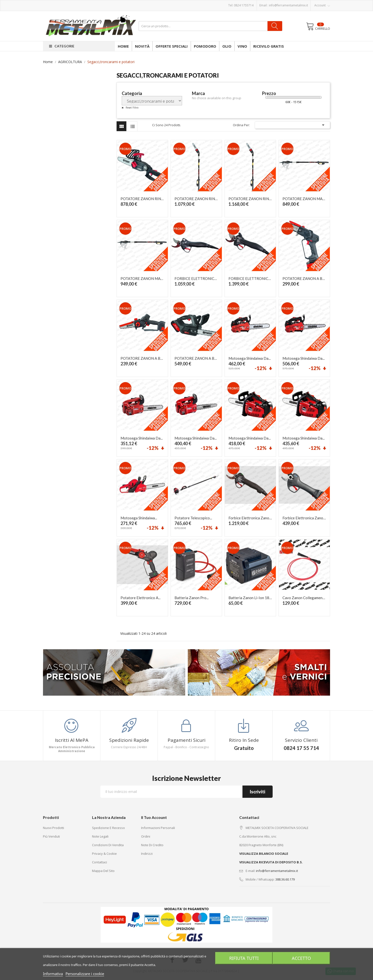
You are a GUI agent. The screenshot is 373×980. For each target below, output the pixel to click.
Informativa (53, 974)
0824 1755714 (244, 5)
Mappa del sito (103, 871)
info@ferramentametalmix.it (288, 5)
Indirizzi (147, 854)
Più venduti (51, 836)
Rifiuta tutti (243, 958)
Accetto (302, 958)
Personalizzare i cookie (85, 974)
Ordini (146, 836)
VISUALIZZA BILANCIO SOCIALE (264, 854)
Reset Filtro (132, 108)
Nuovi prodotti (53, 828)
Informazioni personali (158, 828)
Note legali (100, 836)
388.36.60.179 (285, 879)
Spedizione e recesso (108, 828)
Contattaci (100, 862)
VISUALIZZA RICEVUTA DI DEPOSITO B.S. (271, 862)
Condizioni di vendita (108, 845)
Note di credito (152, 845)
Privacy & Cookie (104, 854)
